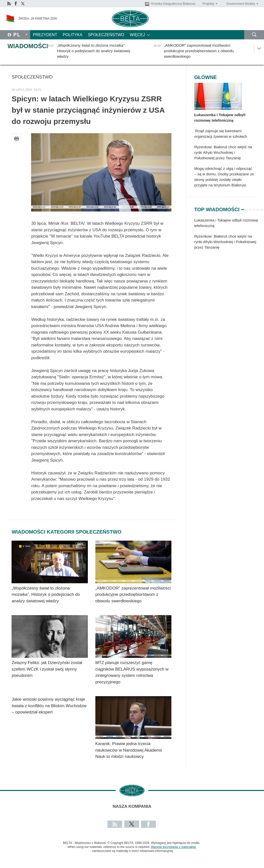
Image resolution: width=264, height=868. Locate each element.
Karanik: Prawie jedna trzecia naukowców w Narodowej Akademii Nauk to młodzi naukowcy (129, 750)
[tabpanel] (226, 236)
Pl (17, 35)
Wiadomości (28, 46)
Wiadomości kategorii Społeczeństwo (66, 532)
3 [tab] (250, 207)
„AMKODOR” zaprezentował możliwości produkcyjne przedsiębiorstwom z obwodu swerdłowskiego (133, 595)
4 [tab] (254, 207)
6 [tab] (261, 207)
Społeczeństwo (106, 35)
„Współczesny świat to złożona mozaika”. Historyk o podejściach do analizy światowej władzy (46, 595)
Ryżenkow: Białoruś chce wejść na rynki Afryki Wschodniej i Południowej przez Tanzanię (223, 152)
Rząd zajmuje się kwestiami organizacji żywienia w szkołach (221, 134)
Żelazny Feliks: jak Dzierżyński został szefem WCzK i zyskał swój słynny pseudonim (47, 669)
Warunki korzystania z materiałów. (174, 847)
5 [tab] (258, 207)
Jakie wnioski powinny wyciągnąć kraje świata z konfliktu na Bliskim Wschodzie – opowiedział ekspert (49, 706)
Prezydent (45, 35)
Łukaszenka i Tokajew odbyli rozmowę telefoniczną (220, 118)
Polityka (73, 35)
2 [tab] (246, 207)
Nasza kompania (132, 806)
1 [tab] (243, 207)
